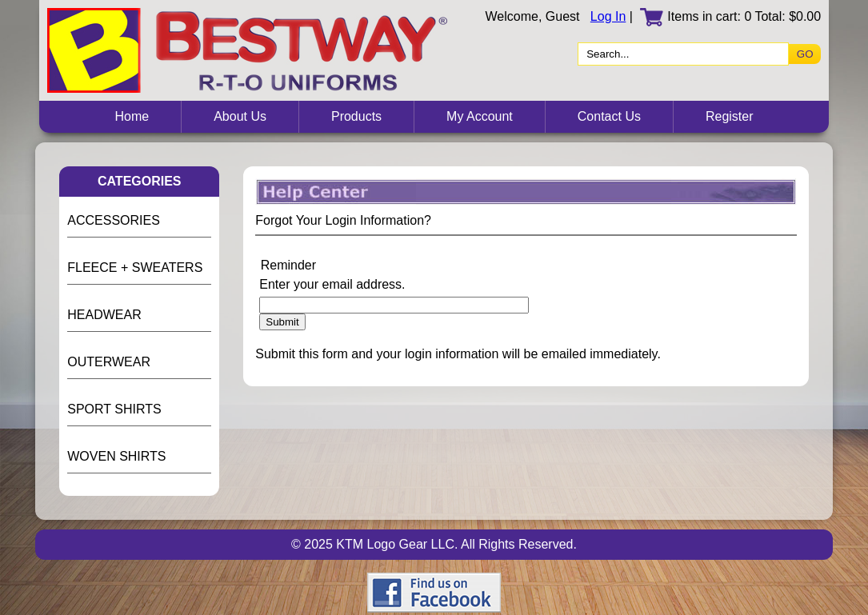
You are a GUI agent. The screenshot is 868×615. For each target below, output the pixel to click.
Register (730, 116)
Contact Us (609, 116)
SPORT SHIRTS (114, 409)
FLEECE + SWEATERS (135, 268)
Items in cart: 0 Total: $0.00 (730, 16)
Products (356, 116)
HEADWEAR (104, 315)
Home (132, 116)
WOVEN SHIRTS (116, 456)
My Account (480, 116)
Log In (608, 16)
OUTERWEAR (109, 362)
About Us (240, 116)
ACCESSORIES (114, 220)
